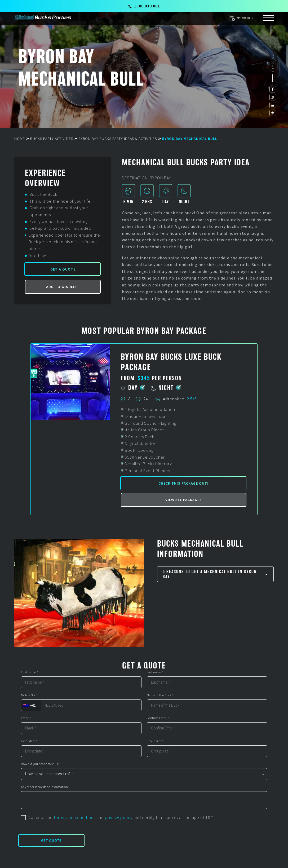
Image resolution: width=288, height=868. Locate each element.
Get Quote (51, 840)
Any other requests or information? (45, 787)
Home (20, 139)
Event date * (29, 741)
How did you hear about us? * (41, 764)
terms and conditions (75, 817)
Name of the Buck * (160, 695)
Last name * (155, 672)
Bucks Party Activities (52, 139)
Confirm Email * (158, 718)
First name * (30, 672)
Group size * (155, 741)
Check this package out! (183, 483)
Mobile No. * (29, 695)
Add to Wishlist (63, 287)
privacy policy (119, 817)
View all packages (184, 500)
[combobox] (31, 705)
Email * (26, 718)
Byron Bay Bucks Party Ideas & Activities (118, 139)
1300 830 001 (144, 6)
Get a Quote (63, 269)
